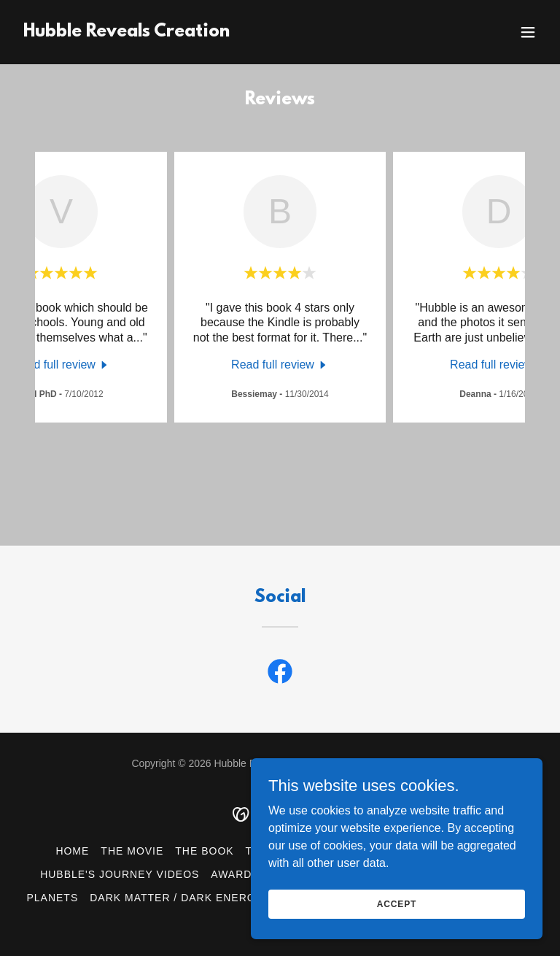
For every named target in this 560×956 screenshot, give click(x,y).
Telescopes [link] (309, 874)
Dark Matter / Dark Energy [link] (176, 898)
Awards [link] (235, 874)
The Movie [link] (132, 851)
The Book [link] (204, 851)
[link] (127, 32)
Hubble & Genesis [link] (385, 851)
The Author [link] (282, 851)
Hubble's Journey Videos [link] (120, 874)
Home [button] (72, 851)
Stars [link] (501, 874)
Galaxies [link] (443, 874)
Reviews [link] (478, 851)
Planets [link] (52, 898)
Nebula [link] (381, 874)
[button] (528, 32)
